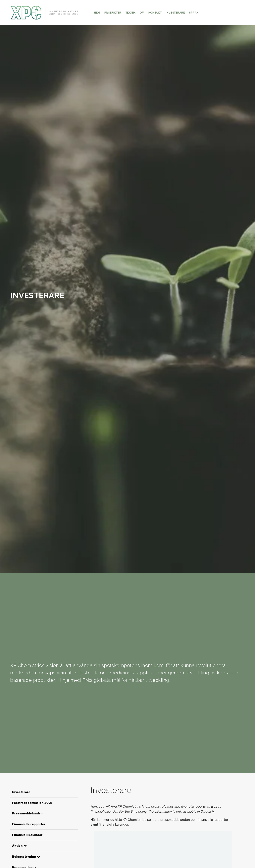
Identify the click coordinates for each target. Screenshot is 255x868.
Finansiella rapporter (29, 824)
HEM (97, 12)
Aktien (17, 845)
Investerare (175, 12)
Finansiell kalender (27, 835)
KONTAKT (155, 12)
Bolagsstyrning (24, 856)
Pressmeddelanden (27, 813)
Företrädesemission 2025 (32, 803)
